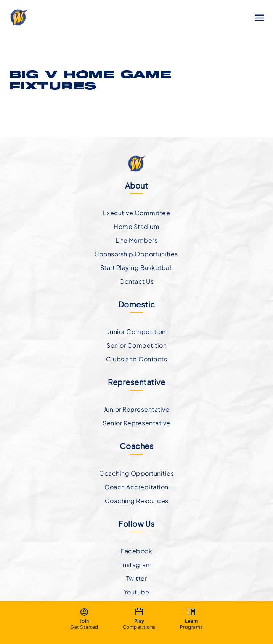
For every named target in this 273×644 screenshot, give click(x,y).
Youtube (137, 592)
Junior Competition (137, 332)
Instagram (137, 565)
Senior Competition (136, 345)
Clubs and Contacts (136, 359)
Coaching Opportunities (136, 473)
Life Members (136, 240)
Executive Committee (137, 213)
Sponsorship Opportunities (136, 254)
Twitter (137, 578)
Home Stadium (136, 226)
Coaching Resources (137, 501)
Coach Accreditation (136, 487)
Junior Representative (137, 409)
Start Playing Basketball (137, 268)
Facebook (136, 551)
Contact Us (136, 281)
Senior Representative (136, 423)
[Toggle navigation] (259, 17)
